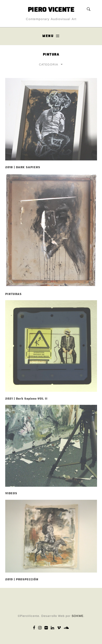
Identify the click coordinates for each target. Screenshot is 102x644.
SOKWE (78, 616)
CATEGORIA (49, 64)
